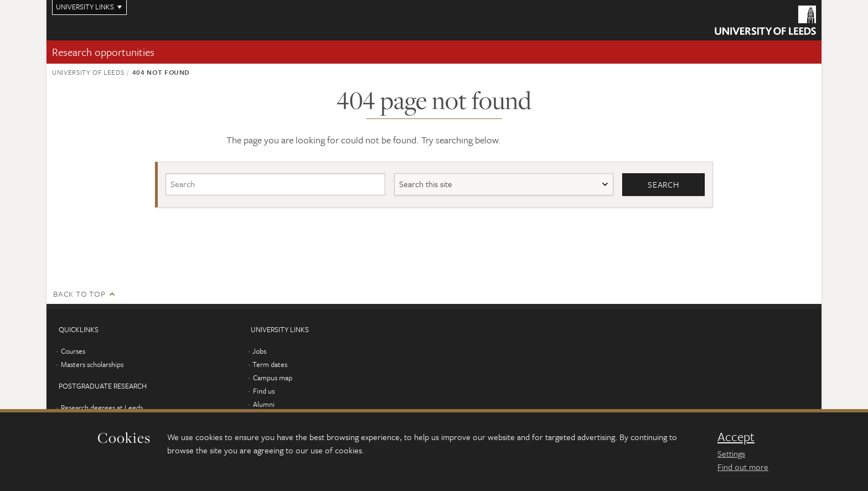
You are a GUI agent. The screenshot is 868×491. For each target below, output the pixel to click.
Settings (731, 453)
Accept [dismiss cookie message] (736, 437)
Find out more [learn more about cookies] (743, 467)
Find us (264, 391)
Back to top (79, 294)
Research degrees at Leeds (102, 407)
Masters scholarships (92, 364)
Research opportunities (103, 52)
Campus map (273, 378)
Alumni (264, 404)
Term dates (270, 364)
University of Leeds (88, 72)
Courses (73, 351)
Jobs (259, 351)
